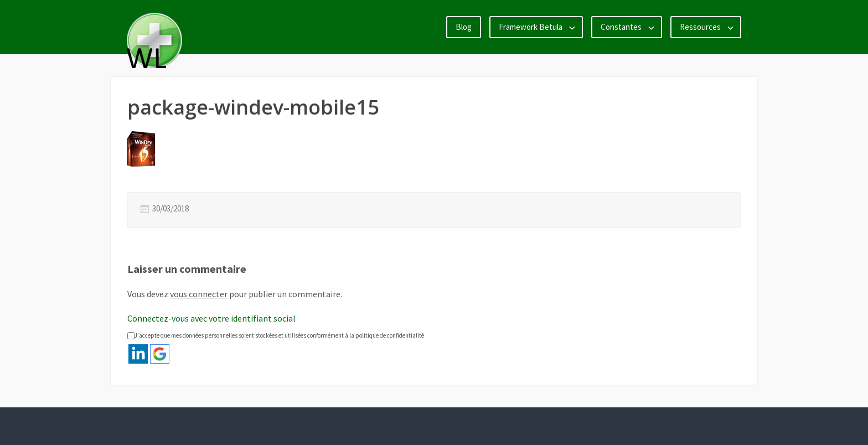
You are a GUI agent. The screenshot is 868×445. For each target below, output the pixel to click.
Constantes (621, 27)
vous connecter (199, 294)
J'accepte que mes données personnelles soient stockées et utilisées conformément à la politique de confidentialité (276, 335)
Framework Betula (531, 27)
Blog (464, 27)
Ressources (700, 27)
